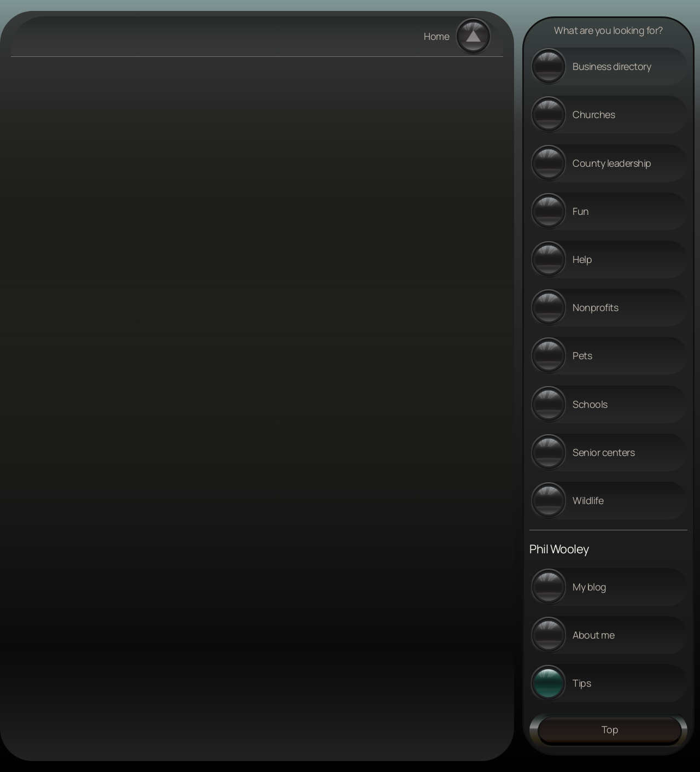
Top (610, 729)
